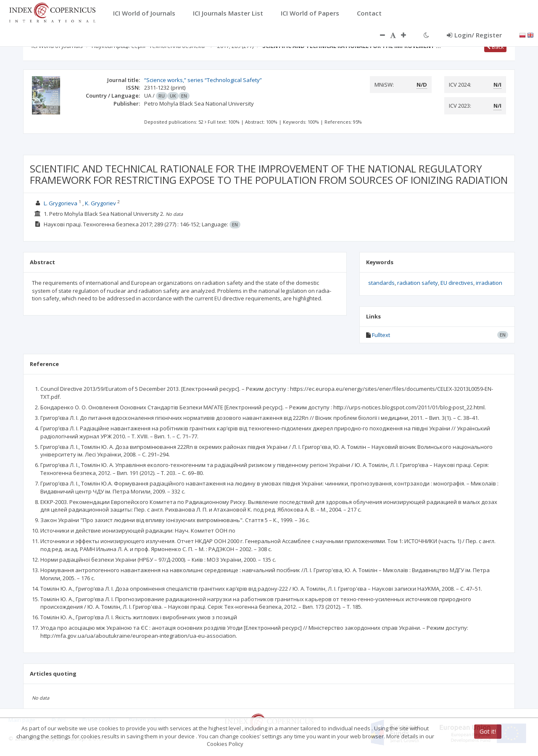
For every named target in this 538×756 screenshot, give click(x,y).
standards (381, 283)
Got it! (488, 731)
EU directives (457, 283)
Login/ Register (474, 35)
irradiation (489, 283)
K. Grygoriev (100, 203)
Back (495, 47)
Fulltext (381, 335)
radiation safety (418, 283)
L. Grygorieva (61, 203)
